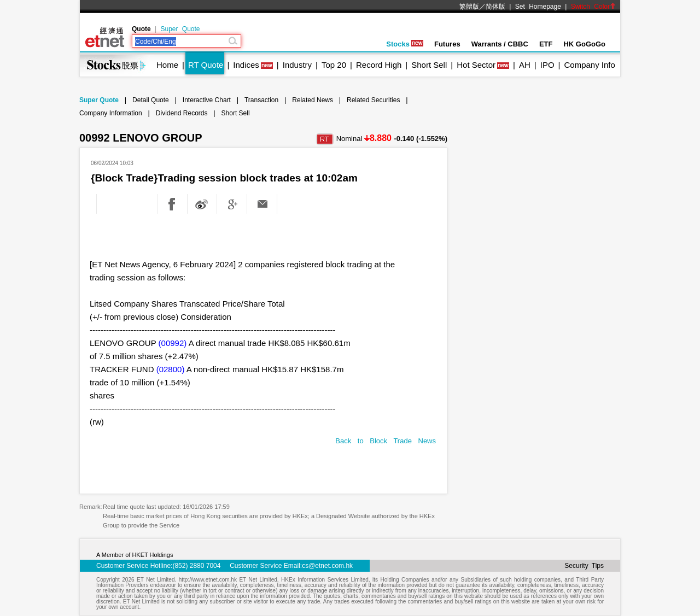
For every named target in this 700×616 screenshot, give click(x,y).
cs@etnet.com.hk (327, 566)
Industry (297, 65)
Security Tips (584, 566)
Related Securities (373, 100)
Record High (379, 65)
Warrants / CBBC (500, 44)
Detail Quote (151, 100)
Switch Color (593, 7)
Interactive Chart (207, 100)
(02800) (171, 369)
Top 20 (334, 65)
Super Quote (180, 29)
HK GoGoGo (584, 44)
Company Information (111, 113)
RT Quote (206, 65)
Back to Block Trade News (386, 441)
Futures (447, 44)
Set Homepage (538, 7)
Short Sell (429, 65)
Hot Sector (476, 65)
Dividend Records (182, 113)
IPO (547, 65)
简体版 (495, 7)
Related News (313, 100)
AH (525, 65)
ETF (546, 44)
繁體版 (469, 7)
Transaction (261, 100)
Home (167, 65)
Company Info (589, 65)
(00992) (173, 343)
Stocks (405, 44)
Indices (246, 65)
